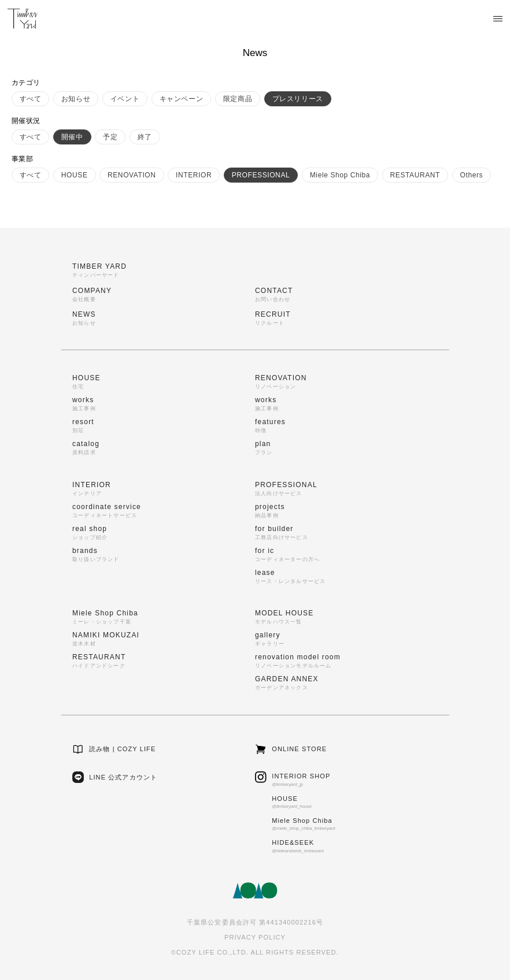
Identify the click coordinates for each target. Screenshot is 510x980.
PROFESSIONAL (261, 175)
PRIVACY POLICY (255, 937)
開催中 (72, 137)
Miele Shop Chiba (340, 175)
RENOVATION (132, 175)
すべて (31, 99)
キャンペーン (182, 99)
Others (472, 175)
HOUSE (75, 175)
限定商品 (238, 99)
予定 (110, 137)
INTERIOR (194, 175)
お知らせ (76, 99)
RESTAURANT (415, 175)
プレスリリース (298, 99)
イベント (125, 99)
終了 (145, 137)
